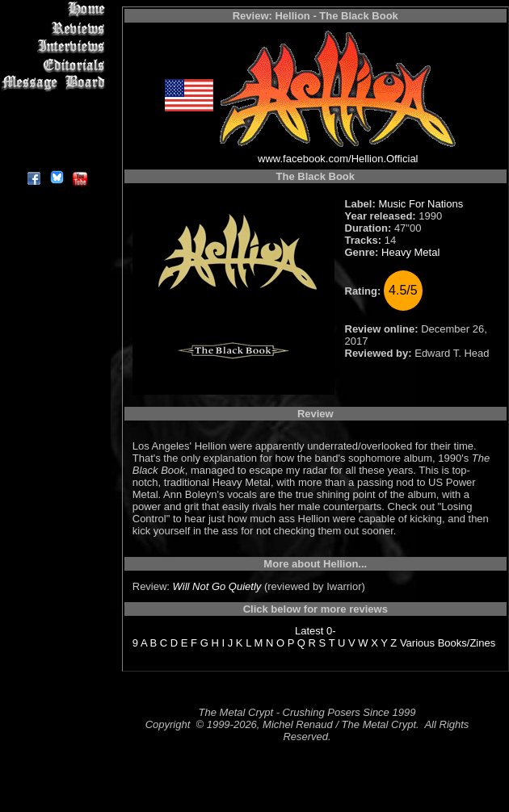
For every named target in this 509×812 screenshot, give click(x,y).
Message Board (56, 84)
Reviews (56, 28)
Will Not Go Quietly (217, 586)
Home (56, 9)
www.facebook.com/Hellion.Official (338, 159)
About (56, 158)
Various (417, 643)
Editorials (56, 65)
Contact (56, 139)
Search (56, 121)
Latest (309, 631)
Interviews (56, 46)
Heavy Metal (410, 252)
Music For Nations (421, 204)
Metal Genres (56, 102)
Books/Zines (467, 643)
